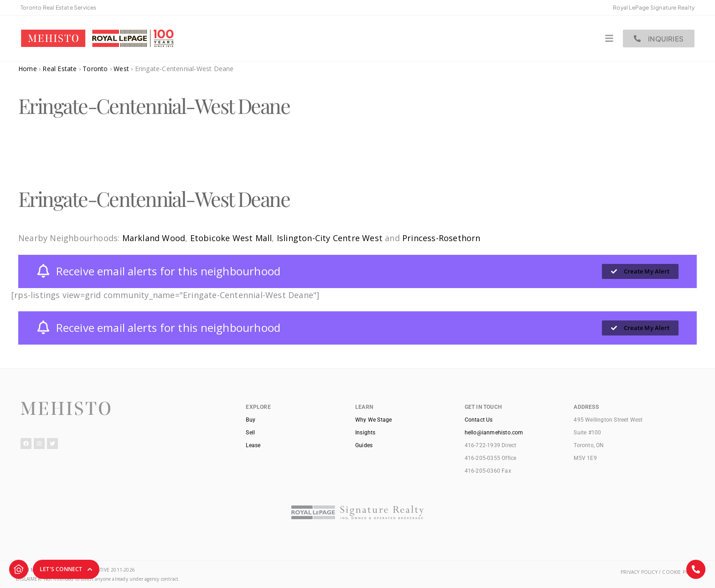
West (121, 69)
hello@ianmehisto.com (494, 433)
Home (28, 69)
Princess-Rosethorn (441, 238)
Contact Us (479, 420)
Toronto (95, 69)
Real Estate (60, 69)
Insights (365, 433)
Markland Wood (154, 238)
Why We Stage (373, 420)
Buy (251, 420)
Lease (253, 445)
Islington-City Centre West (330, 238)
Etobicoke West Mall (231, 238)
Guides (364, 445)
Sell (250, 433)
